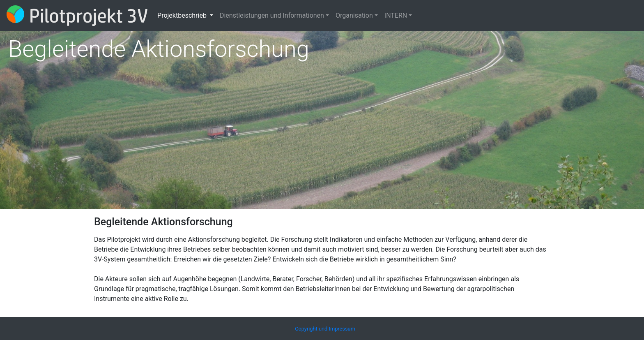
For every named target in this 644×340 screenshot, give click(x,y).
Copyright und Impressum (325, 329)
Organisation (354, 15)
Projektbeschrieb (183, 15)
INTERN (396, 15)
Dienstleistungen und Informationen (272, 15)
